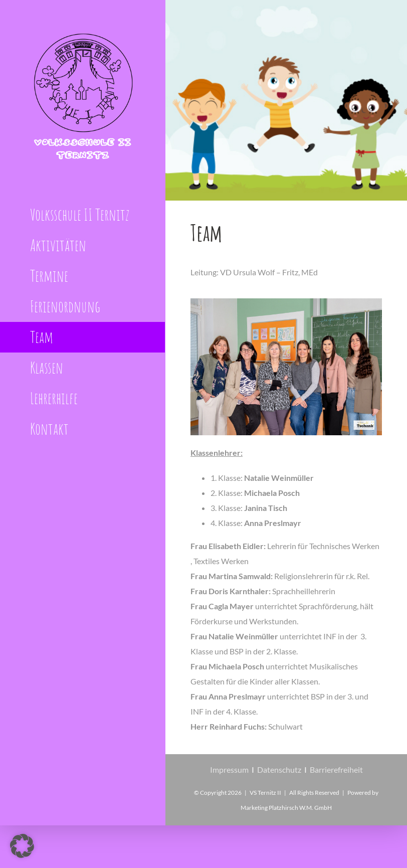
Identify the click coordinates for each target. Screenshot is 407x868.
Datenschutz (279, 769)
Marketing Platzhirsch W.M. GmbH (286, 808)
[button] (22, 846)
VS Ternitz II (265, 793)
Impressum (229, 769)
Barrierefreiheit (336, 769)
